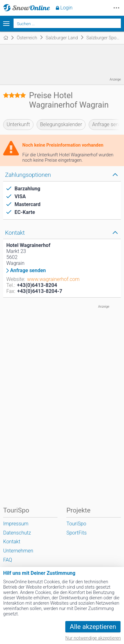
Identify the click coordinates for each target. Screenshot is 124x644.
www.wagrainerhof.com (53, 279)
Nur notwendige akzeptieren (93, 638)
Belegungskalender (61, 124)
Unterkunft (18, 124)
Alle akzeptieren (93, 627)
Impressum (16, 524)
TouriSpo (76, 524)
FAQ (8, 560)
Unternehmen (18, 551)
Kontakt (12, 542)
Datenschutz (17, 533)
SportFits (76, 533)
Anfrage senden (28, 271)
